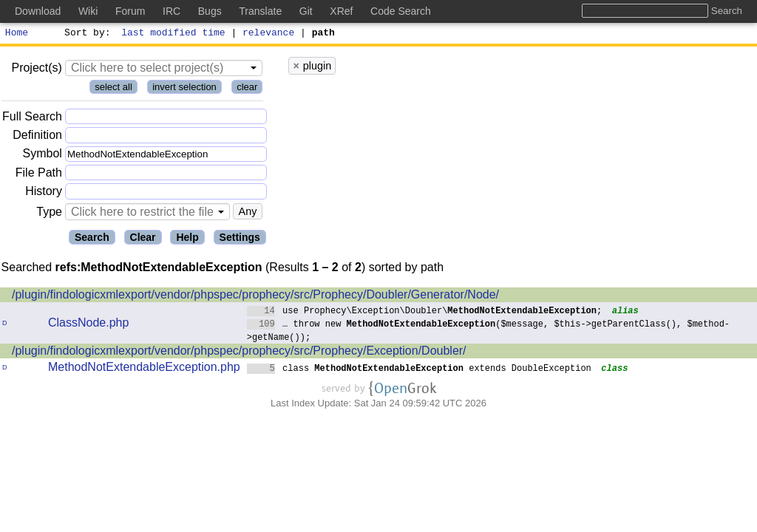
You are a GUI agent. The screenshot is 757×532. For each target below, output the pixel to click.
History (44, 193)
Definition (37, 137)
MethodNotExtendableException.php (144, 369)
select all (113, 89)
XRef (341, 11)
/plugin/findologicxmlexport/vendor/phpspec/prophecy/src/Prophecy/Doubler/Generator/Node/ (255, 297)
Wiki (88, 11)
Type (49, 214)
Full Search (32, 119)
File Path (39, 175)
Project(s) (36, 70)
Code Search (401, 11)
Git (306, 11)
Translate (260, 11)
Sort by (85, 34)
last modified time (174, 34)
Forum (130, 11)
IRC (172, 11)
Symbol (43, 156)
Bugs (210, 11)
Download (38, 11)
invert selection (184, 89)
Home (17, 34)
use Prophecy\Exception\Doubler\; (425, 312)
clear (247, 89)
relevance (269, 34)
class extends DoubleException (420, 370)
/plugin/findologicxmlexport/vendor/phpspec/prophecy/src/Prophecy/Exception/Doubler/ (239, 353)
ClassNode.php (88, 325)
